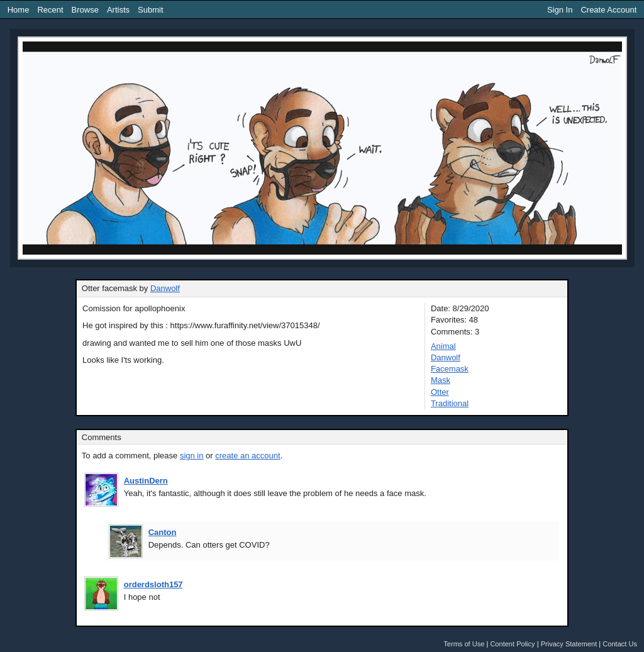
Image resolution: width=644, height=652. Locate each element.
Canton (163, 532)
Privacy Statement (569, 644)
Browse (85, 10)
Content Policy (512, 644)
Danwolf (165, 288)
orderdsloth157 (153, 584)
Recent (50, 10)
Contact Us (620, 644)
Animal (443, 346)
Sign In (560, 10)
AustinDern (146, 481)
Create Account (608, 10)
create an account (247, 456)
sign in (192, 456)
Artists (118, 10)
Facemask (450, 369)
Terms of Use (464, 644)
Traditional (450, 403)
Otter (440, 392)
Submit (150, 10)
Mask (441, 380)
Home (19, 10)
